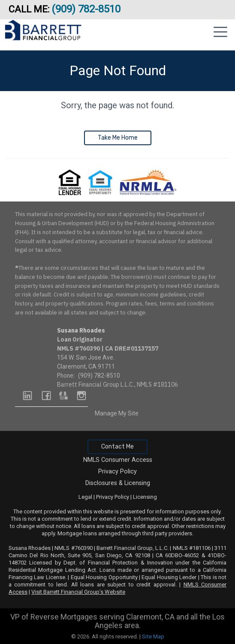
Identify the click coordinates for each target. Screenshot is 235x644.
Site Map (153, 636)
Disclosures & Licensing (118, 483)
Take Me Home (118, 138)
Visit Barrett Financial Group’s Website (78, 592)
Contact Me (117, 447)
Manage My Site (117, 413)
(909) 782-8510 (87, 9)
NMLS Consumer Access (118, 460)
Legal (85, 497)
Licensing (145, 497)
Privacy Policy (117, 472)
